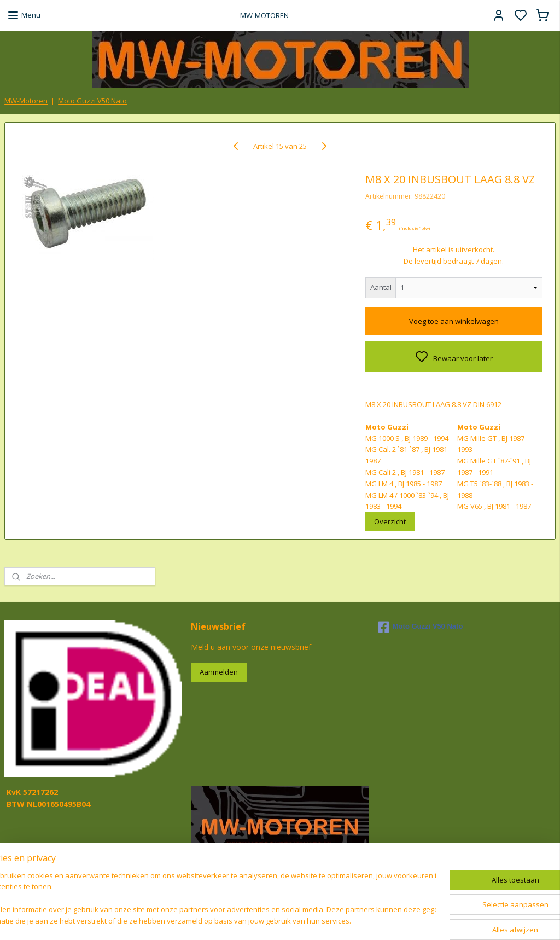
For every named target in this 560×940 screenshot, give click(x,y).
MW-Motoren (26, 101)
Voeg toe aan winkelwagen (454, 321)
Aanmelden (219, 672)
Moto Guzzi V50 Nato (92, 101)
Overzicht (390, 521)
